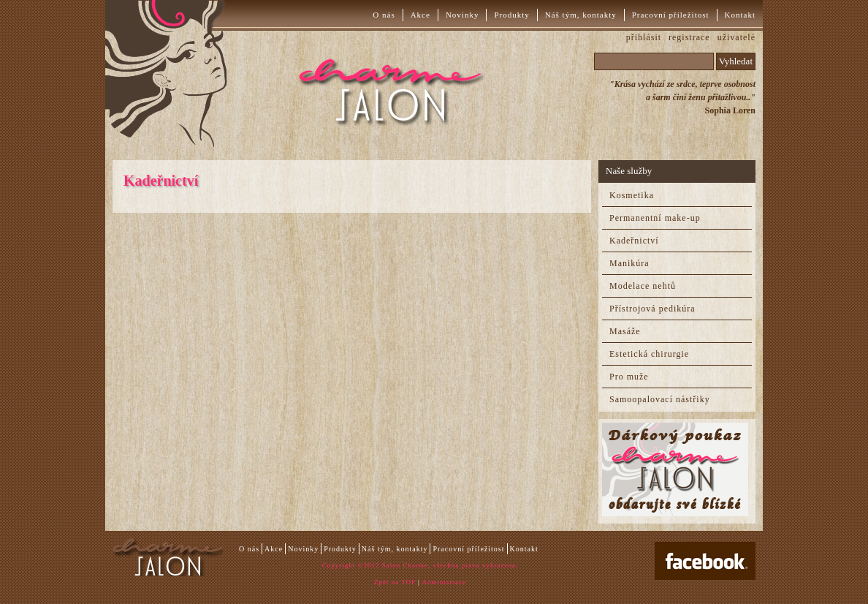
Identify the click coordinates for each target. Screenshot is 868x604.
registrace (689, 37)
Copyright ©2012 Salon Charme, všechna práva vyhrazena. (420, 565)
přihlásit (644, 37)
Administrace (445, 582)
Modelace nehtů (643, 286)
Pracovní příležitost (671, 15)
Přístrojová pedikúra (652, 309)
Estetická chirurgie (649, 354)
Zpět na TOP (395, 582)
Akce (420, 15)
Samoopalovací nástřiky (660, 399)
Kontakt (740, 15)
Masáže (625, 331)
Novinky (462, 15)
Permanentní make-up (655, 218)
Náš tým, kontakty (581, 15)
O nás (384, 15)
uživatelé (736, 37)
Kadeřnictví (634, 241)
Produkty (511, 15)
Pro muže (629, 377)
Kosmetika (632, 195)
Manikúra (629, 263)
